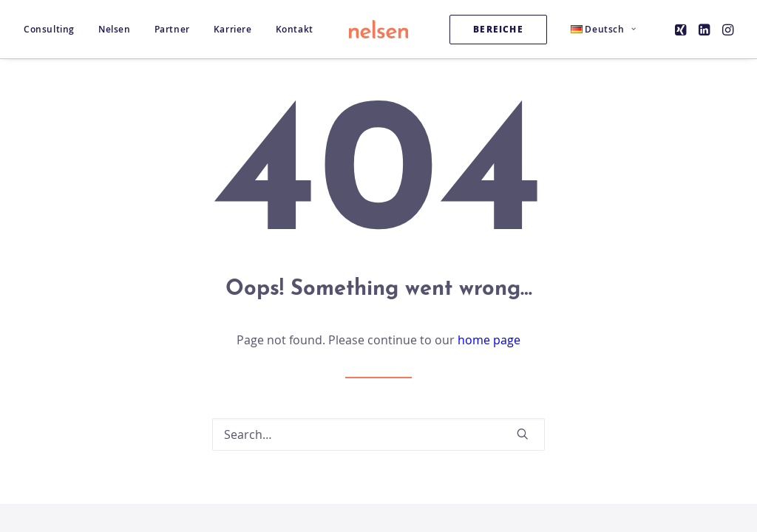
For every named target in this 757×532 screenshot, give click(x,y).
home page (489, 340)
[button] (682, 29)
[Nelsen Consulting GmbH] (378, 29)
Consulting (49, 29)
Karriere (233, 29)
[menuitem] (54, 29)
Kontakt (295, 29)
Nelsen (115, 29)
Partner (172, 29)
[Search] (378, 434)
